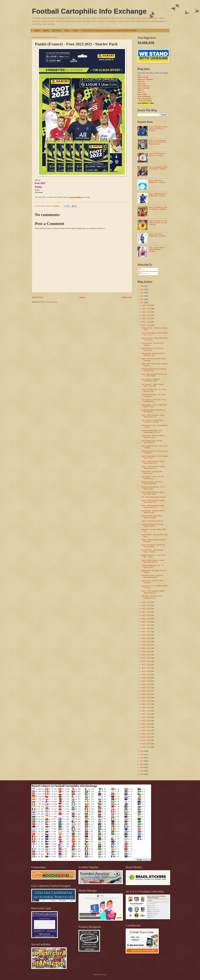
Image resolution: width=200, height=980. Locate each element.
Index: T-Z (141, 92)
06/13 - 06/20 (146, 671)
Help (67, 30)
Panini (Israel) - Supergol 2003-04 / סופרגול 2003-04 (153, 437)
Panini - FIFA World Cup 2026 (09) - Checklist (157, 155)
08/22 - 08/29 (146, 638)
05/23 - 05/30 (146, 681)
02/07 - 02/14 (146, 730)
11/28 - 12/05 (146, 318)
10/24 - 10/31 (146, 609)
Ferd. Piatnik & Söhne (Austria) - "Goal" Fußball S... (152, 442)
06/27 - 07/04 (146, 665)
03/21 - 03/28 (146, 711)
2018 (142, 758)
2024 (142, 293)
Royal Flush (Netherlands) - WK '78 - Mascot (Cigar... (154, 488)
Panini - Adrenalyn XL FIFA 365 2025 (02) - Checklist (158, 208)
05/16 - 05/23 (146, 684)
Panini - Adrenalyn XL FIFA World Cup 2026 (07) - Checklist (158, 129)
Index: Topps (142, 94)
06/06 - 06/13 (146, 675)
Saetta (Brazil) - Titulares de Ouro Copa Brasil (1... (153, 478)
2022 (142, 299)
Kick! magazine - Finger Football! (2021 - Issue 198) (153, 385)
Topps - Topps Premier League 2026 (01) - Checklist (156, 249)
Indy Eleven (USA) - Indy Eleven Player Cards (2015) (152, 576)
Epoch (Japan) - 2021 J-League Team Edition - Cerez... (154, 406)
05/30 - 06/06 (146, 678)
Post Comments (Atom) (49, 302)
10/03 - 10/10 (146, 619)
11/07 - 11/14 (146, 602)
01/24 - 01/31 (146, 737)
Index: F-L (141, 81)
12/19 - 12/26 (146, 309)
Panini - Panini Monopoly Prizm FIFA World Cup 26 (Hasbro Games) (157, 142)
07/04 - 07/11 (146, 661)
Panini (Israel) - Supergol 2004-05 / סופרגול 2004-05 (153, 354)
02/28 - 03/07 (146, 721)
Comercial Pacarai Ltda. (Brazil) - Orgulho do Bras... (153, 525)
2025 (142, 289)
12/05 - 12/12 (146, 315)
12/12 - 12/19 (146, 312)
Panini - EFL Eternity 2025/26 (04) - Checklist (157, 235)
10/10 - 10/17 (146, 615)
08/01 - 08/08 (146, 648)
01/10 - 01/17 (146, 744)
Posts (142, 269)
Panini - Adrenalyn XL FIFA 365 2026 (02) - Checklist (158, 168)
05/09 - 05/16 (146, 688)
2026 (142, 286)
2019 (142, 754)
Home (37, 30)
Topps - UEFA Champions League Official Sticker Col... (153, 416)
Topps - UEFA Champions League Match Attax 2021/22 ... (153, 561)
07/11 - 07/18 (146, 658)
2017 (142, 761)
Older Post (127, 297)
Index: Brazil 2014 (144, 96)
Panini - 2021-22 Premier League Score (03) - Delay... (153, 493)
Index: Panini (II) (143, 88)
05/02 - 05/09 (146, 691)
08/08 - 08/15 (146, 645)
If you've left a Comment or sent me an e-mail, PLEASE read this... (110, 30)
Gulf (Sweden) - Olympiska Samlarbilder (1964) (151, 380)
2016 (142, 764)
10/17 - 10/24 (146, 612)
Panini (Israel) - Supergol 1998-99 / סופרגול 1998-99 (153, 512)
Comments (144, 274)
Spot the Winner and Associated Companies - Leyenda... (152, 421)
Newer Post (37, 297)
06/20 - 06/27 (146, 668)
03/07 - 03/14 (146, 717)
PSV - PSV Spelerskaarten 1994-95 (154, 497)
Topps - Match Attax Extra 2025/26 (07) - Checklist (157, 195)
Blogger (104, 975)
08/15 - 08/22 (146, 642)
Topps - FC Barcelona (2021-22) (152, 521)
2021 (142, 303)
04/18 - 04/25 (146, 698)
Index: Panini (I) (143, 86)
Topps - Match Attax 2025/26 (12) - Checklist (157, 181)
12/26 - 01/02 (146, 305)
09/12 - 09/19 (146, 628)
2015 (142, 768)
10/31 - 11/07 (146, 605)
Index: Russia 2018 (144, 99)
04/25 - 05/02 (146, 694)
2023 (142, 296)
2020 (142, 751)
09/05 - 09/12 (146, 632)
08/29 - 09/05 (146, 635)
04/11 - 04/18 (146, 701)
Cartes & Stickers (76, 197)
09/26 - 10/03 (146, 622)
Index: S (140, 90)
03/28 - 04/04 (146, 707)
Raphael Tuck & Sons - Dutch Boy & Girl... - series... (154, 556)
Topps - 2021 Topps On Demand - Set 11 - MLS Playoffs (154, 375)
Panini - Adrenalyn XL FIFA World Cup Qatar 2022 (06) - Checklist (158, 223)
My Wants (57, 30)
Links (76, 30)
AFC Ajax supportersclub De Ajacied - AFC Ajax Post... (154, 370)
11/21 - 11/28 (146, 322)
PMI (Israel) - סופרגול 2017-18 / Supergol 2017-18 (152, 597)
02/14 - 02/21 (146, 727)
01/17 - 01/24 (146, 740)
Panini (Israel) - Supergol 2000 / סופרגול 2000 (152, 472)
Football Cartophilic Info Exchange (89, 11)
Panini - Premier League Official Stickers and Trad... (152, 517)
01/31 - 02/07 (146, 734)
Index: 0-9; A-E (143, 77)
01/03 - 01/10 (146, 747)
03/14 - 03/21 (146, 714)
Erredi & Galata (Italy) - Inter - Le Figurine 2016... (152, 566)
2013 (142, 774)
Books (46, 30)
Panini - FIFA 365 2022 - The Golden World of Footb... (154, 390)
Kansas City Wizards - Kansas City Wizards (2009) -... (153, 546)
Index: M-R (141, 84)
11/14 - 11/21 (146, 325)
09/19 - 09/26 (146, 625)
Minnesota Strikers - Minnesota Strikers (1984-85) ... (152, 483)
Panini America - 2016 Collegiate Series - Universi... (152, 551)
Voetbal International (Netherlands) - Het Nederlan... (154, 411)
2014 (142, 771)
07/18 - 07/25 (146, 655)
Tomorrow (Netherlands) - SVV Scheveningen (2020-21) (152, 431)
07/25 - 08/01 (146, 652)
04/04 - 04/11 (146, 704)
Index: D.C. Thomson (145, 79)
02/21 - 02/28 (146, 724)
